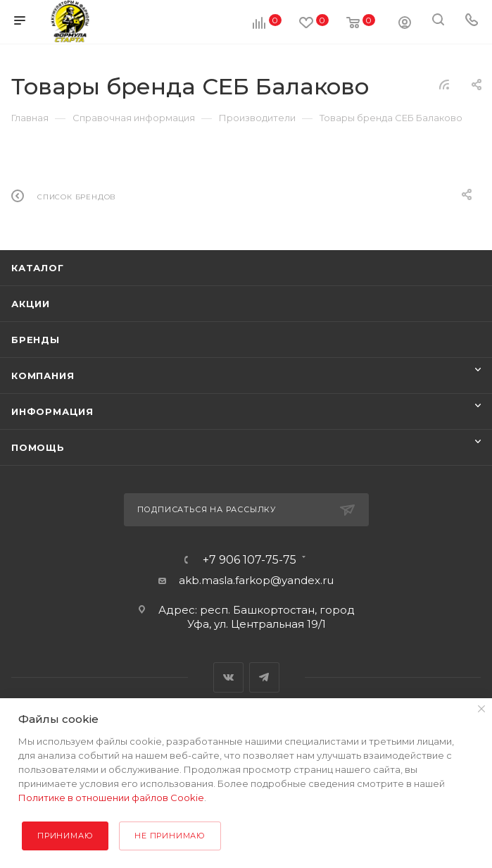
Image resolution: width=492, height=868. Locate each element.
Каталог (38, 268)
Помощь (38, 447)
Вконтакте (228, 677)
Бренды (36, 340)
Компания (43, 376)
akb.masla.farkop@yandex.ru (256, 580)
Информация (52, 411)
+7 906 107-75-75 (250, 560)
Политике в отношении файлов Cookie (111, 798)
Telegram (264, 677)
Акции (31, 304)
